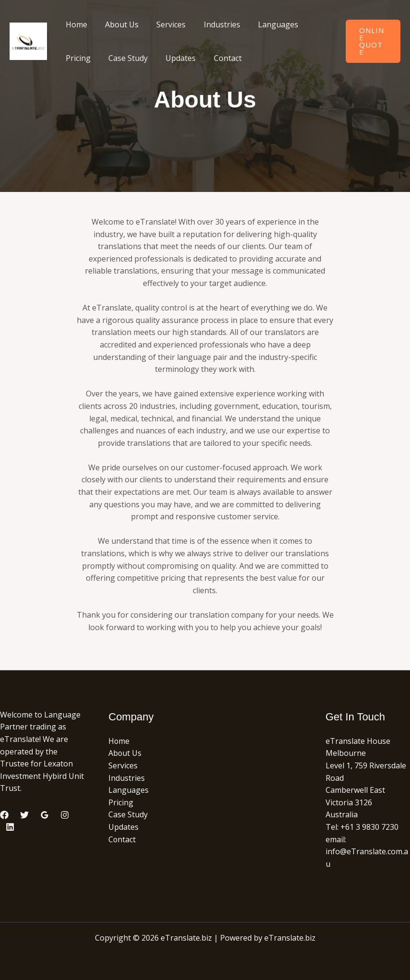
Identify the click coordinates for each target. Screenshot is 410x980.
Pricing (77, 58)
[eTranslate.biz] (28, 40)
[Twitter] (24, 815)
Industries (213, 24)
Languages (267, 24)
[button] (372, 41)
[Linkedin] (10, 827)
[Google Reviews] (45, 815)
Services (165, 24)
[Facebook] (4, 815)
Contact (219, 58)
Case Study (124, 58)
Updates (174, 58)
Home (75, 24)
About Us (118, 24)
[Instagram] (65, 815)
